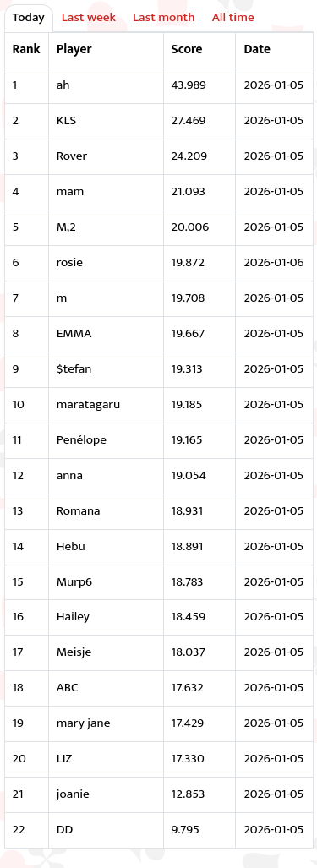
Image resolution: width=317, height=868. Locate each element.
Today (29, 17)
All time (233, 17)
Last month (164, 17)
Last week (89, 17)
